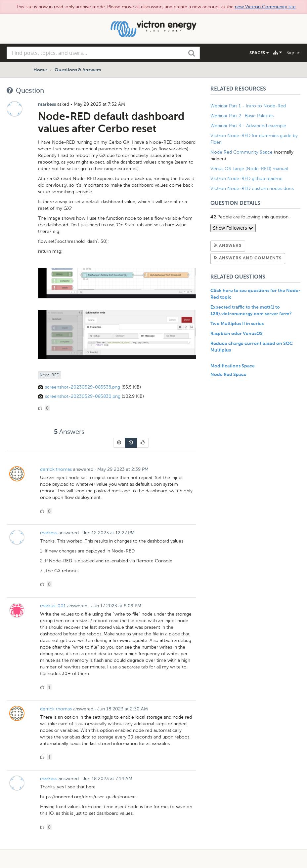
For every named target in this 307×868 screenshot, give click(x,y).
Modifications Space (233, 366)
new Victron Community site (265, 7)
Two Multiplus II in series (237, 324)
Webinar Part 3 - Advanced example (248, 126)
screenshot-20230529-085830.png (83, 396)
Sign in (293, 53)
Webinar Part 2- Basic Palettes (242, 116)
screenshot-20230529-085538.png (83, 387)
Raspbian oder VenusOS (237, 334)
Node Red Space (228, 375)
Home (40, 70)
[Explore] (278, 53)
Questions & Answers (78, 70)
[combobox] (103, 53)
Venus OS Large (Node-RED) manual (249, 169)
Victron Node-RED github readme (246, 179)
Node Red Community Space (241, 152)
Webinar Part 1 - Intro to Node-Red (248, 106)
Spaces (259, 53)
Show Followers (233, 228)
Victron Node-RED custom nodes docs (252, 189)
